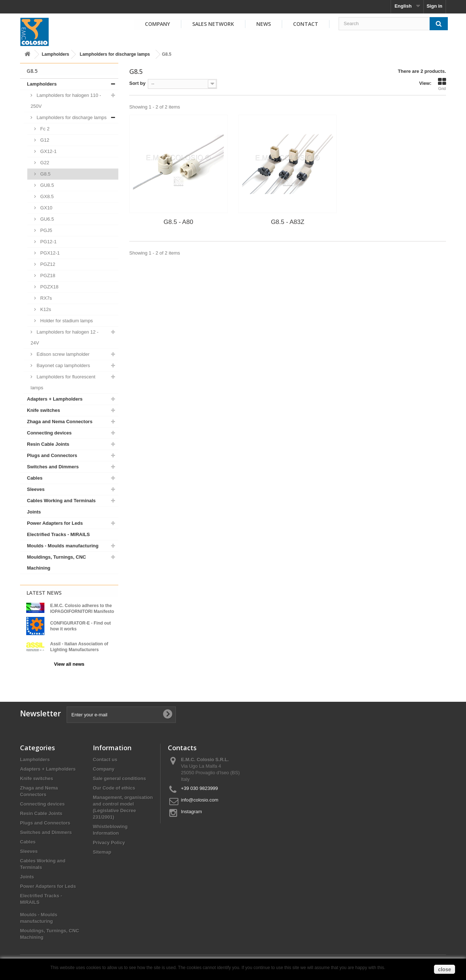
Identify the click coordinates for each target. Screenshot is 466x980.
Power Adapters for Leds (55, 523)
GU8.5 (46, 185)
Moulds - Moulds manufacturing (63, 546)
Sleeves (36, 489)
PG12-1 (48, 242)
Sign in (435, 6)
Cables (35, 478)
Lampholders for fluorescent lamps (63, 382)
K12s (45, 309)
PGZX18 (49, 287)
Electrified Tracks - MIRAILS (58, 534)
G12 (44, 140)
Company (157, 24)
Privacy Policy (109, 839)
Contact (306, 24)
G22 (44, 163)
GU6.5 (46, 219)
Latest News (44, 593)
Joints (34, 512)
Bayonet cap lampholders (63, 365)
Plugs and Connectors (52, 455)
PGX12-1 (49, 253)
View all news (69, 664)
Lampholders (56, 54)
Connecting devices (49, 433)
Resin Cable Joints (48, 444)
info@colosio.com (200, 797)
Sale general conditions (119, 775)
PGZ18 (47, 275)
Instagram (191, 808)
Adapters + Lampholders (55, 399)
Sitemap (102, 849)
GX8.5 (46, 196)
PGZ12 (47, 264)
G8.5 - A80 (178, 222)
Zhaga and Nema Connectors (60, 422)
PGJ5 (46, 230)
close (445, 969)
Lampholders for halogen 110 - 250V (66, 101)
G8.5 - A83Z (288, 222)
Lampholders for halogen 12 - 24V (64, 337)
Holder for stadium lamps (66, 321)
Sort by (137, 83)
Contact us (105, 756)
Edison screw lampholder (62, 354)
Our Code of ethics (114, 785)
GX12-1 (48, 151)
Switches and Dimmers (53, 467)
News (264, 24)
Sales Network (213, 24)
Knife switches (44, 410)
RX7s (45, 298)
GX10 (46, 208)
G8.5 (45, 174)
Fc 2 (44, 129)
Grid (442, 84)
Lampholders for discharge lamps (115, 54)
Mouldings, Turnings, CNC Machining (56, 562)
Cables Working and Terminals (61, 501)
